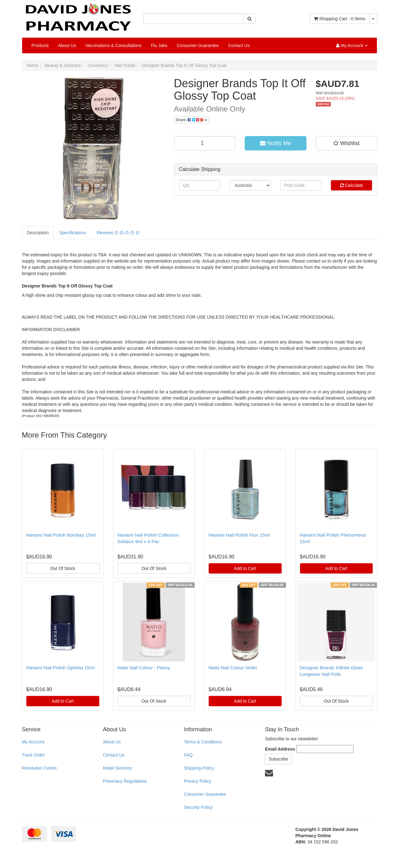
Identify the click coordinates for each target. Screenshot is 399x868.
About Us (67, 45)
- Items (340, 19)
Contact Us (239, 45)
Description (38, 233)
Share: (191, 120)
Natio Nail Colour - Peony (144, 668)
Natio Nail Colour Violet (233, 668)
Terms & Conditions (203, 742)
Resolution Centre (39, 768)
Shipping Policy (199, 768)
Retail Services (117, 768)
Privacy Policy (197, 781)
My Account (33, 742)
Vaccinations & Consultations (113, 45)
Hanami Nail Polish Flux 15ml (239, 535)
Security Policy (198, 807)
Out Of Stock (63, 568)
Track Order (33, 755)
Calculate (352, 185)
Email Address (280, 749)
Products (40, 45)
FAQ (188, 755)
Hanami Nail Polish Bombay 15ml (61, 535)
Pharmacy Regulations (125, 781)
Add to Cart (245, 568)
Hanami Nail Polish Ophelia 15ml (60, 668)
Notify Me (275, 143)
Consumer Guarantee (198, 45)
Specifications (73, 233)
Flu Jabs (159, 45)
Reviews (118, 233)
